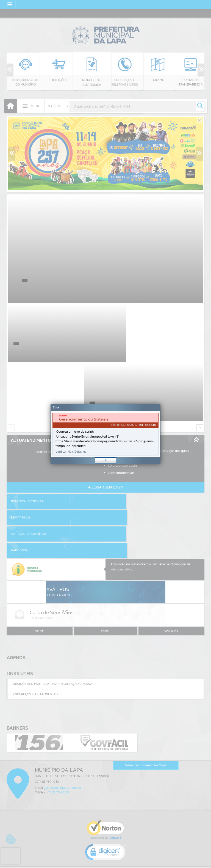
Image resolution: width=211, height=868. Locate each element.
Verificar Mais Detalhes (71, 452)
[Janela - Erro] (105, 434)
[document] (105, 434)
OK (106, 460)
